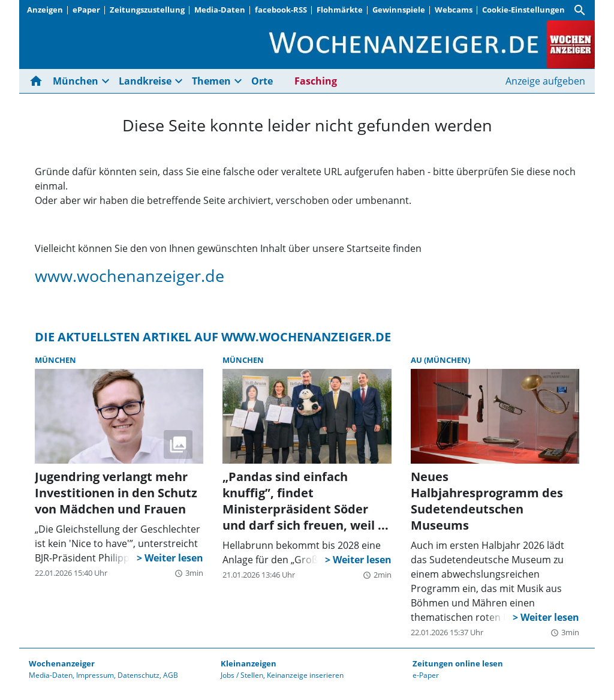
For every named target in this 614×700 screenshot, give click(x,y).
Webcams (454, 10)
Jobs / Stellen (242, 675)
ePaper (86, 10)
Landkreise (145, 81)
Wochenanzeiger (62, 663)
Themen (211, 81)
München (76, 81)
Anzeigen (45, 10)
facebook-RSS (281, 10)
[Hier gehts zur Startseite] (38, 81)
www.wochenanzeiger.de (130, 276)
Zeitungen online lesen (458, 663)
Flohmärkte (340, 10)
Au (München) (440, 360)
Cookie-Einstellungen (523, 10)
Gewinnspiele (399, 10)
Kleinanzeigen (249, 663)
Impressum (95, 675)
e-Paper (426, 675)
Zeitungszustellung (147, 10)
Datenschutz (139, 675)
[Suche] (580, 10)
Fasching (316, 81)
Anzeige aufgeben (545, 81)
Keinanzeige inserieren (305, 675)
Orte (262, 81)
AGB (171, 675)
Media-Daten (220, 10)
